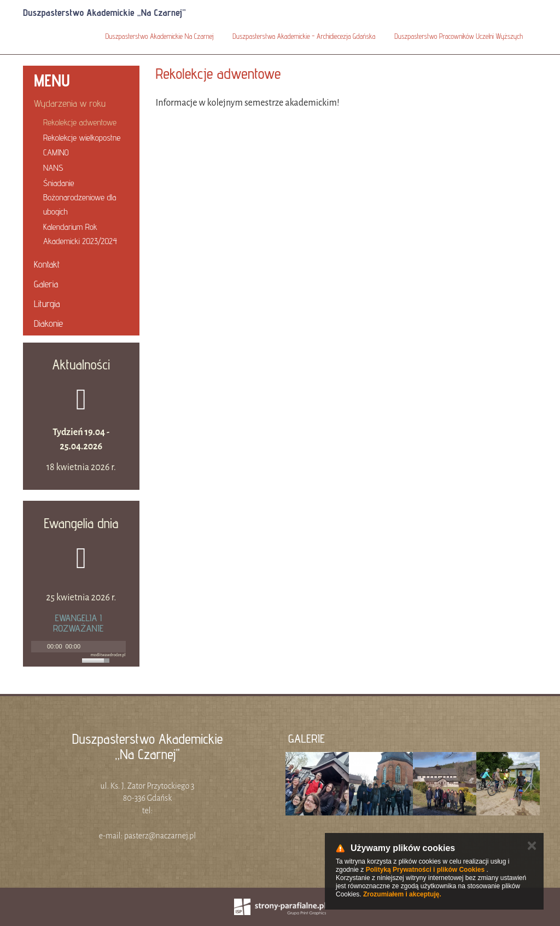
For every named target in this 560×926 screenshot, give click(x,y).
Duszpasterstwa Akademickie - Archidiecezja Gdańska (304, 36)
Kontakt (47, 264)
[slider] (97, 661)
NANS (53, 168)
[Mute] (89, 646)
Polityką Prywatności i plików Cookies (425, 870)
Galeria (46, 284)
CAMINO (56, 152)
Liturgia (47, 303)
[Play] (38, 646)
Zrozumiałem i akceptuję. (402, 894)
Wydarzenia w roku (70, 103)
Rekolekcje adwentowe (80, 122)
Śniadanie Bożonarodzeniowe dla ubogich (80, 197)
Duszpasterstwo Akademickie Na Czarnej (160, 36)
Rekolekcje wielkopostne (82, 138)
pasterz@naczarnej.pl (160, 836)
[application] (78, 647)
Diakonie (48, 323)
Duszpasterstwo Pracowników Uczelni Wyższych (459, 36)
